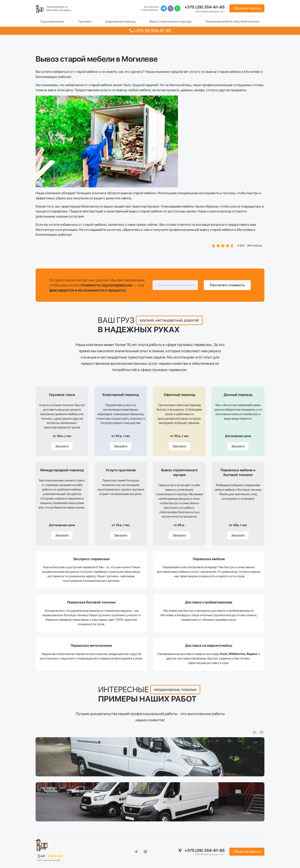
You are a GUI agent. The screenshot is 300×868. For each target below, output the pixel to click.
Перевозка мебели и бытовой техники (232, 21)
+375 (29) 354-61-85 (205, 7)
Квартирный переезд (120, 21)
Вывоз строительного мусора (170, 21)
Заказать (62, 446)
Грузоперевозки (52, 21)
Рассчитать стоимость (227, 285)
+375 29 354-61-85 (152, 31)
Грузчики (85, 21)
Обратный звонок (247, 8)
